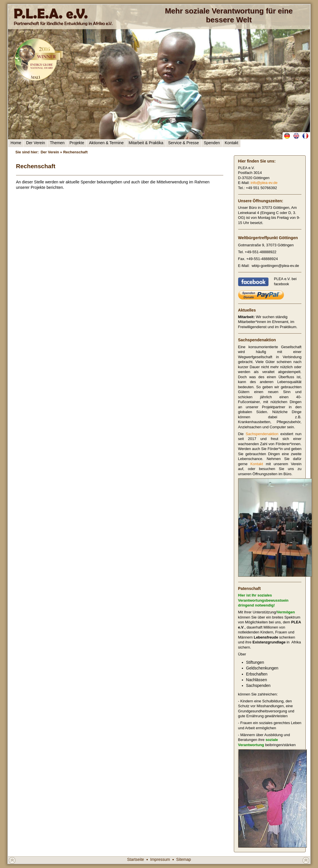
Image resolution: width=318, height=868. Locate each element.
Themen (57, 143)
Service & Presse (184, 143)
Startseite (136, 859)
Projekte (77, 143)
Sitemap (184, 859)
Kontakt (231, 143)
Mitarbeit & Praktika (146, 143)
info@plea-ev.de (264, 183)
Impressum (160, 859)
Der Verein (35, 143)
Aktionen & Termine (106, 143)
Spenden (212, 143)
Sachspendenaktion (262, 434)
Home (16, 143)
